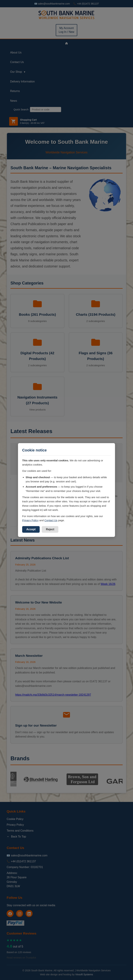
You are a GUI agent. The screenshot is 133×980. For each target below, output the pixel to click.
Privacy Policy (30, 520)
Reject (50, 529)
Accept (31, 529)
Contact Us (51, 520)
